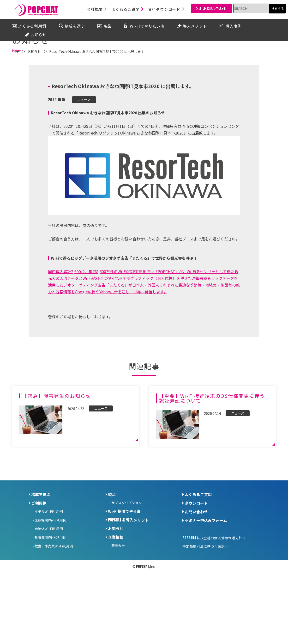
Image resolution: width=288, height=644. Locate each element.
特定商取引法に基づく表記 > (205, 588)
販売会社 (118, 588)
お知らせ (116, 570)
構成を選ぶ (41, 536)
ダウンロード (196, 545)
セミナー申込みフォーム (206, 562)
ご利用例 (39, 545)
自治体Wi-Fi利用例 (49, 571)
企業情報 (116, 579)
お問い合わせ (196, 554)
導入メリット (128, 562)
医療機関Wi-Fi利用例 (50, 562)
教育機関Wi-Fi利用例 (50, 579)
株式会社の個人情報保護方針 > (214, 580)
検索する (278, 9)
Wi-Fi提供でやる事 (124, 553)
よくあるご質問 (198, 536)
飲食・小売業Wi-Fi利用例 (54, 588)
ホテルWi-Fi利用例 (49, 553)
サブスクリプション (126, 545)
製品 (112, 536)
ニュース (84, 142)
